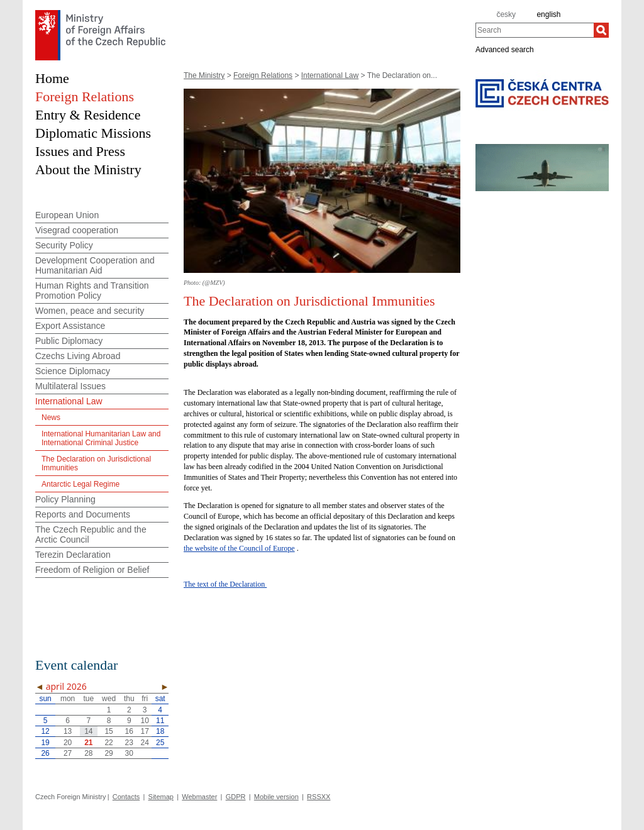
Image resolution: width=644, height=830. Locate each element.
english (548, 14)
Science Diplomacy (73, 371)
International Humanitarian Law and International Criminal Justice (101, 438)
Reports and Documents (83, 514)
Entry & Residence (88, 115)
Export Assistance (70, 326)
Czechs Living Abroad (78, 356)
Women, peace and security (90, 311)
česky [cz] (506, 14)
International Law (330, 75)
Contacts (126, 797)
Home (52, 78)
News (51, 418)
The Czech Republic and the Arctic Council (91, 534)
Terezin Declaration (73, 555)
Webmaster (199, 797)
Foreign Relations (263, 75)
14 (88, 731)
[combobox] (535, 30)
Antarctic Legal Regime (80, 484)
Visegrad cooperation (77, 230)
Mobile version (276, 797)
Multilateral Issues (70, 386)
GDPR (236, 797)
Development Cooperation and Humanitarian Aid (95, 265)
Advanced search (505, 49)
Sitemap (161, 797)
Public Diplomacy (69, 341)
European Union (67, 215)
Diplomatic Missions (93, 133)
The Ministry (204, 75)
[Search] (601, 30)
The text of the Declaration (225, 584)
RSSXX (319, 797)
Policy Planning (65, 499)
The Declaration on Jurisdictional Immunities (96, 463)
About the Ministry (88, 169)
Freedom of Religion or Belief (92, 570)
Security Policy (64, 245)
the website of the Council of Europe (239, 548)
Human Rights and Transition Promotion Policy (92, 290)
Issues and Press (80, 151)
